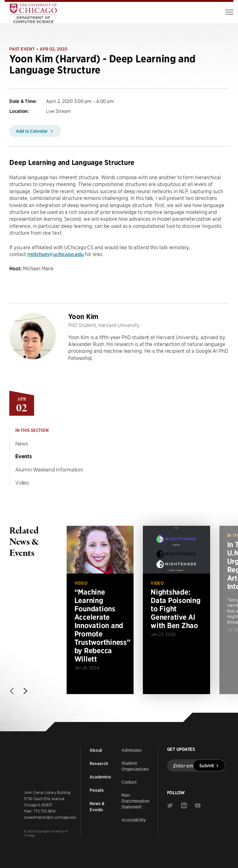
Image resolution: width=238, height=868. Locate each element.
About (96, 750)
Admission (132, 750)
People (97, 790)
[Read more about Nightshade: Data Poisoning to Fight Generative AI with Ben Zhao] (176, 610)
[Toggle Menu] (229, 12)
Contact (129, 782)
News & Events (97, 807)
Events (24, 456)
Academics (100, 777)
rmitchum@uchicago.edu (55, 254)
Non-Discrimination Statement (135, 801)
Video (22, 482)
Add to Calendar (35, 131)
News (22, 443)
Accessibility (134, 820)
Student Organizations (135, 766)
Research (99, 764)
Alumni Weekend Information (49, 469)
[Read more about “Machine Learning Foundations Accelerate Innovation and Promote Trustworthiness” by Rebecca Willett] (100, 610)
